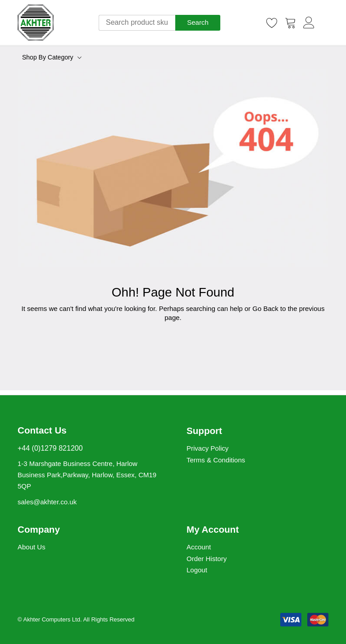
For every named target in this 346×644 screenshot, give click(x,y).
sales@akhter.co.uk (47, 502)
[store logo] (36, 23)
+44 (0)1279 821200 (50, 448)
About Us (32, 547)
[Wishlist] (272, 23)
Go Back (265, 308)
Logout (197, 570)
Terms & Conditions (216, 460)
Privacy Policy (207, 448)
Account (199, 547)
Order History (207, 559)
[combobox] (137, 23)
